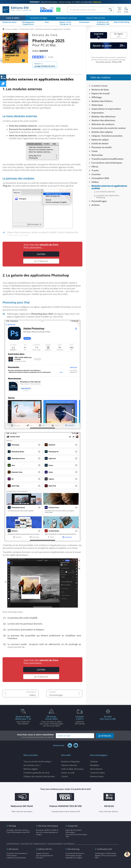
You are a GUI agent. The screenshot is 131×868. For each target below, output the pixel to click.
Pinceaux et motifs (102, 147)
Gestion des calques (102, 132)
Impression (98, 113)
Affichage (97, 97)
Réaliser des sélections (103, 116)
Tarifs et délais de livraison (72, 769)
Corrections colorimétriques (107, 163)
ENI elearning (73, 849)
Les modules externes (106, 192)
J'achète (41, 254)
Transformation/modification (107, 159)
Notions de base (100, 90)
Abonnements (96, 769)
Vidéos (33, 695)
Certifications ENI (104, 849)
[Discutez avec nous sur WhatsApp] (58, 10)
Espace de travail (101, 93)
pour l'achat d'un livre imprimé (23, 720)
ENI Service (13, 849)
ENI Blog (12, 826)
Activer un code (68, 773)
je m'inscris (105, 736)
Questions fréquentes (70, 761)
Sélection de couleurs (103, 124)
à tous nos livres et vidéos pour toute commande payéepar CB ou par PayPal (51, 721)
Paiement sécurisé (69, 765)
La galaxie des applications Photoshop (108, 197)
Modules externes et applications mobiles (109, 187)
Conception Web (100, 178)
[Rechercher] (110, 10)
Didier (40, 51)
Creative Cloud (99, 86)
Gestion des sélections (103, 120)
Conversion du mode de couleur (109, 128)
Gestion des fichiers (102, 101)
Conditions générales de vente (37, 773)
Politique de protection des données (39, 776)
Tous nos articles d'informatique (37, 761)
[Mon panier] (119, 10)
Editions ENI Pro (45, 849)
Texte (94, 151)
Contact (64, 776)
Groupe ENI (73, 826)
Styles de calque (100, 140)
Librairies (94, 761)
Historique (97, 105)
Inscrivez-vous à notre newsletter (36, 736)
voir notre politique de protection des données (38, 737)
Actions (95, 205)
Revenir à (45, 65)
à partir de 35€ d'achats (80, 720)
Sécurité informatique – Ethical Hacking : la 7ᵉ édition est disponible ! (66, 2)
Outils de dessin (100, 143)
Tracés (95, 170)
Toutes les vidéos (97, 773)
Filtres (95, 167)
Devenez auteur (97, 776)
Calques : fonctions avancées (107, 136)
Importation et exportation (106, 109)
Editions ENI (17, 10)
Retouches (97, 155)
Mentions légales (31, 769)
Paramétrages (56, 695)
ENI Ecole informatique (48, 826)
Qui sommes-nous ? (32, 765)
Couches (96, 174)
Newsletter (95, 765)
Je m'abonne (41, 261)
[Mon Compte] (126, 10)
